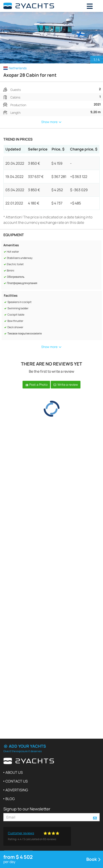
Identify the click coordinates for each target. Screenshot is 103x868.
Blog (10, 799)
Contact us (17, 781)
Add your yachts (25, 746)
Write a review (66, 385)
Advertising (17, 790)
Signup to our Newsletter (27, 809)
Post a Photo (36, 385)
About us (14, 772)
